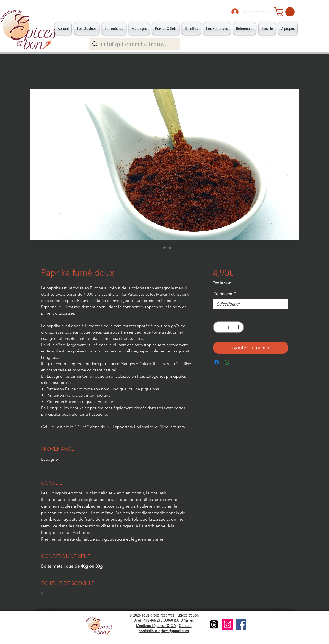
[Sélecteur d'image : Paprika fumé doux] (159, 248)
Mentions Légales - (151, 626)
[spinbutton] (228, 327)
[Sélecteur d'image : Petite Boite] (165, 248)
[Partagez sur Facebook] (217, 362)
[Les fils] (214, 624)
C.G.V (172, 626)
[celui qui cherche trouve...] (134, 44)
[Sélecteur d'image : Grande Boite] (170, 248)
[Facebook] (241, 624)
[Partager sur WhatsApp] (227, 362)
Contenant (224, 293)
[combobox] (251, 304)
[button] (285, 12)
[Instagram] (227, 624)
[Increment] (239, 327)
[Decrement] (218, 327)
